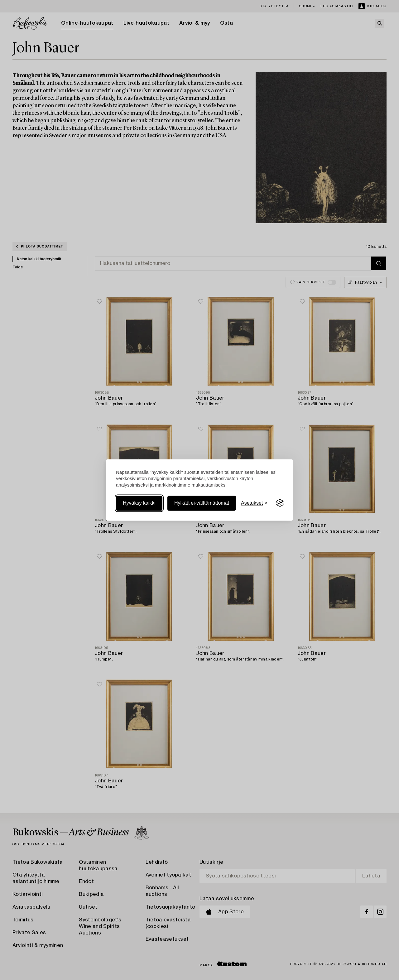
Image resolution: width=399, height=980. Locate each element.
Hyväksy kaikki (139, 503)
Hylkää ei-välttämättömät (202, 503)
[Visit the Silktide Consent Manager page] (280, 503)
